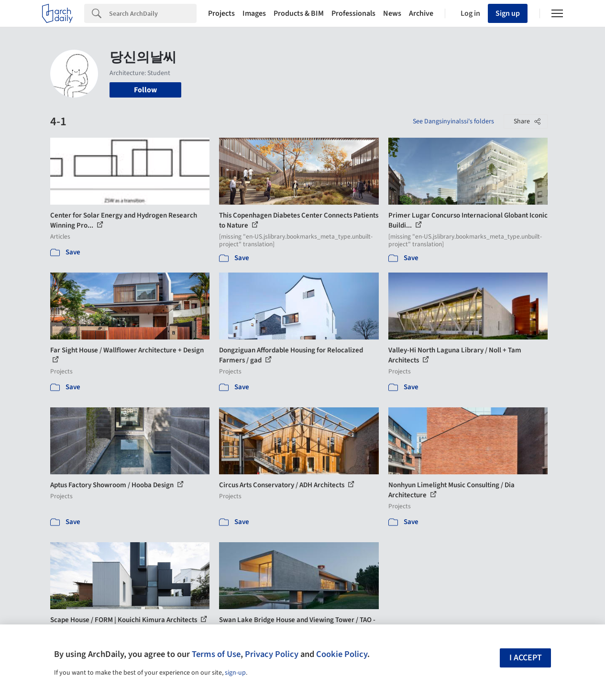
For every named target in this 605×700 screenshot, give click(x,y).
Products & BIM (299, 13)
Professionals (353, 13)
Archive (421, 13)
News (392, 13)
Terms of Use (216, 654)
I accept (526, 658)
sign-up (235, 673)
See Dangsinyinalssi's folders (453, 121)
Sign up (508, 13)
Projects (221, 13)
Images (254, 13)
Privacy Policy (272, 654)
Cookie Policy (342, 654)
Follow (145, 90)
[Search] (153, 13)
